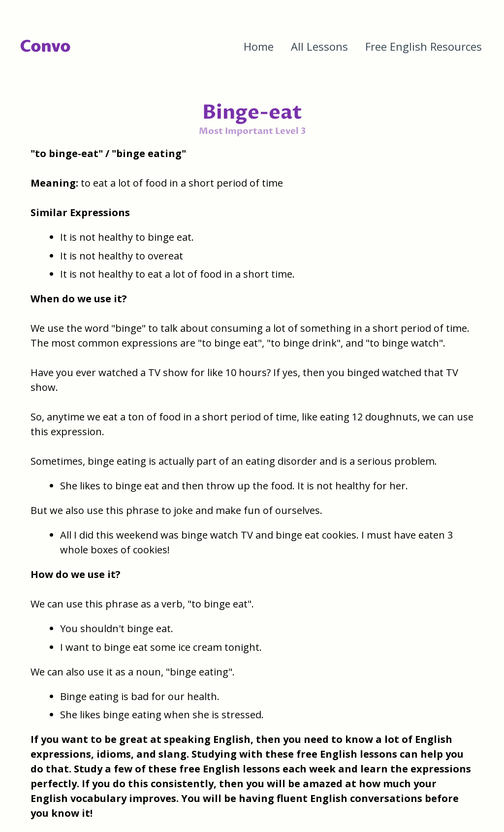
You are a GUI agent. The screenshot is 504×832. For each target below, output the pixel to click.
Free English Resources (424, 46)
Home (259, 46)
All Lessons (319, 46)
